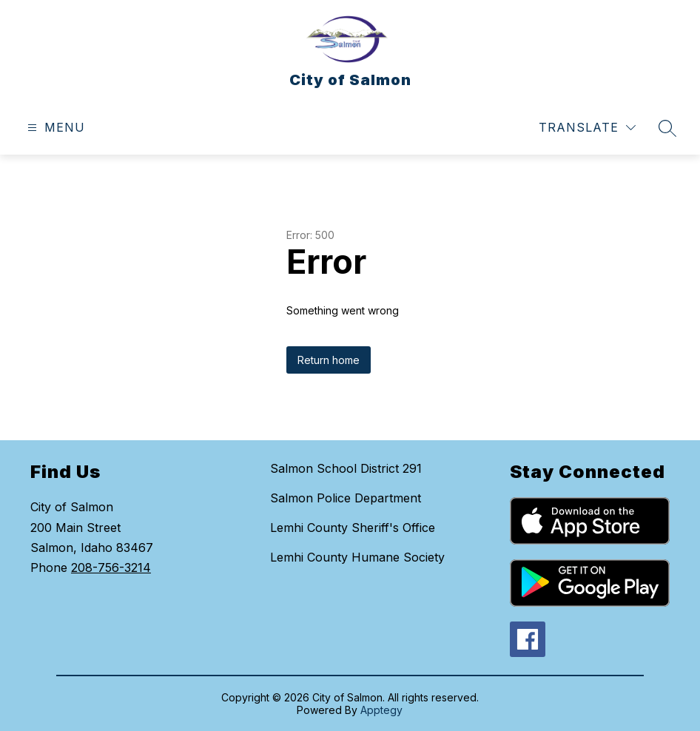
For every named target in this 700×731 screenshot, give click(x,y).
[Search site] (667, 128)
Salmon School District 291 (346, 468)
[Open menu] (54, 128)
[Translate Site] (587, 128)
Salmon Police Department (346, 498)
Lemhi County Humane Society (357, 557)
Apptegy (381, 710)
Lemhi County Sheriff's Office (353, 528)
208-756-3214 (111, 567)
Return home (329, 360)
